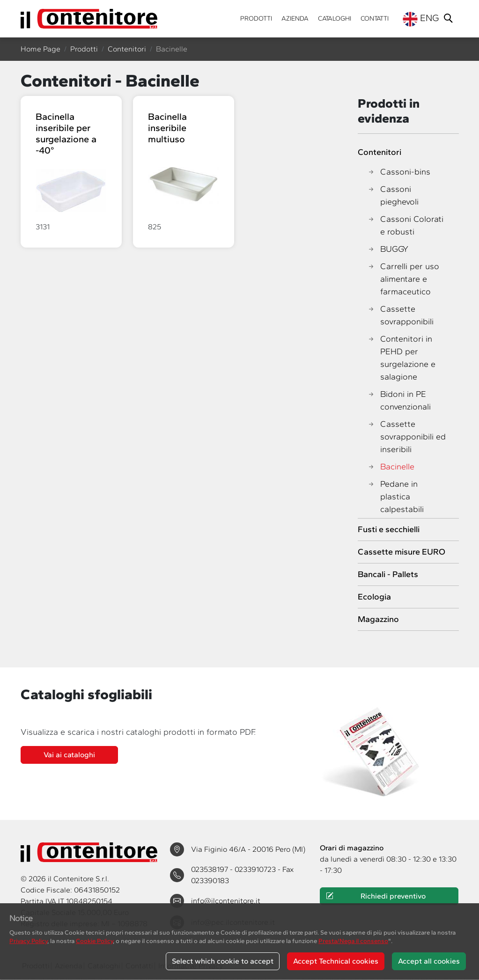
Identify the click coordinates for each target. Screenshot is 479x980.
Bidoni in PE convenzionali (399, 401)
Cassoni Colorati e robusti (405, 226)
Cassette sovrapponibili (400, 315)
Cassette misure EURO (402, 552)
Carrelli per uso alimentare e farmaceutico (403, 279)
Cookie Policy (94, 941)
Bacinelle (391, 467)
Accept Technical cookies (336, 961)
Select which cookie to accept (223, 961)
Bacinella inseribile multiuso (167, 128)
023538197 (210, 869)
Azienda (295, 18)
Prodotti (256, 18)
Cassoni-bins (399, 172)
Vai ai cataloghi (69, 755)
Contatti (375, 18)
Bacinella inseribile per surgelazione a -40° (66, 133)
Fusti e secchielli (389, 529)
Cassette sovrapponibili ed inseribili (406, 437)
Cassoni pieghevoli (393, 196)
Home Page (41, 49)
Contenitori (127, 49)
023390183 (210, 881)
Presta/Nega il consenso (353, 941)
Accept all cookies (429, 961)
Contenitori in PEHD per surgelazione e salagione (401, 358)
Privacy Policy (28, 941)
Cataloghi (335, 18)
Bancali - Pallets (388, 574)
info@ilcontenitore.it (226, 901)
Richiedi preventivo (376, 896)
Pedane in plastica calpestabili (395, 497)
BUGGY (388, 249)
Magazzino (378, 619)
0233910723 (256, 869)
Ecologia (374, 597)
